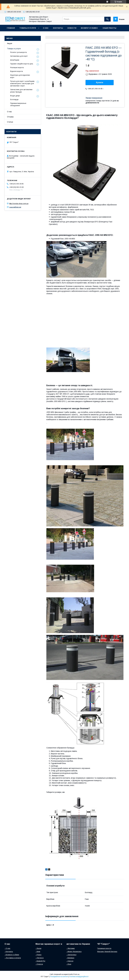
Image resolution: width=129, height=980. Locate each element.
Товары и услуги (28, 28)
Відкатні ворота (17, 71)
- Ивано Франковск (74, 952)
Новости (72, 28)
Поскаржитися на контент (59, 977)
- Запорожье (71, 955)
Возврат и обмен (90, 28)
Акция (10, 43)
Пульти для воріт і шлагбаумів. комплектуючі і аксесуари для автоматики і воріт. (22, 83)
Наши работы (109, 28)
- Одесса (39, 964)
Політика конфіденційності (79, 977)
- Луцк (69, 964)
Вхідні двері (15, 96)
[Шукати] (107, 19)
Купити (100, 82)
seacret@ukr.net (15, 207)
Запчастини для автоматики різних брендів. (21, 91)
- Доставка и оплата (13, 958)
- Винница (70, 958)
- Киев (38, 952)
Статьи (10, 122)
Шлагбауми (15, 60)
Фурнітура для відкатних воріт (20, 76)
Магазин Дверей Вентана (107, 952)
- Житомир (71, 948)
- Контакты (9, 952)
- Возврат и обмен (12, 955)
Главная (11, 28)
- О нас (7, 948)
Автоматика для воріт (19, 56)
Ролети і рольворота (18, 52)
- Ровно (38, 955)
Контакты (58, 28)
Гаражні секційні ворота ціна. (22, 64)
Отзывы (10, 117)
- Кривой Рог (40, 961)
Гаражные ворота (104, 948)
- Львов (38, 948)
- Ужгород (40, 958)
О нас (46, 28)
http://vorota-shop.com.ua (19, 204)
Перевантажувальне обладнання (18, 104)
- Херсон (70, 961)
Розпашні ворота (17, 68)
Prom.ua (76, 974)
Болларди (14, 99)
